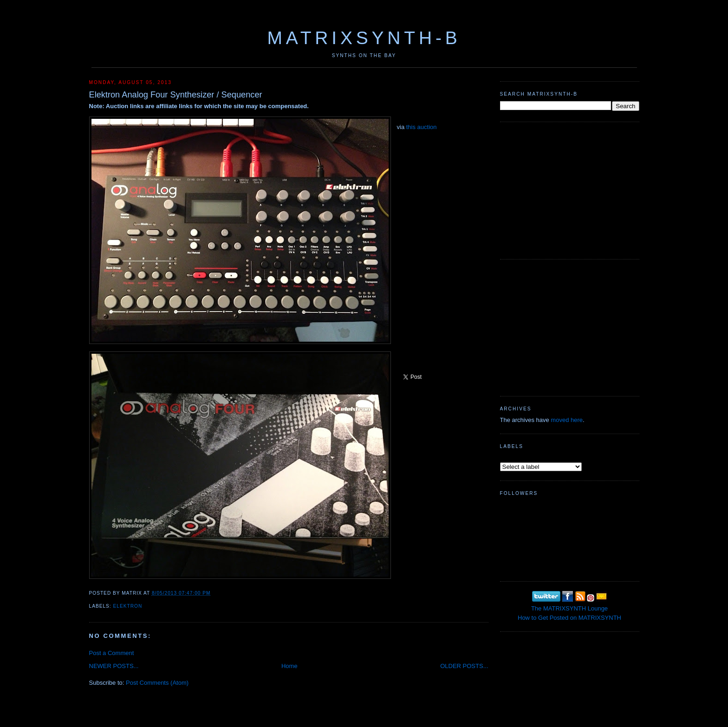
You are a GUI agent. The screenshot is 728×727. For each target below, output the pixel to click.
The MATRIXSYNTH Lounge (569, 608)
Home (289, 666)
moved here (567, 420)
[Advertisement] (570, 189)
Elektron (128, 606)
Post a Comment (112, 653)
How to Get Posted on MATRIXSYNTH (569, 618)
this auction (422, 127)
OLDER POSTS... (464, 666)
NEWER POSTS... (114, 666)
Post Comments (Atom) (157, 683)
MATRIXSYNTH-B (364, 38)
